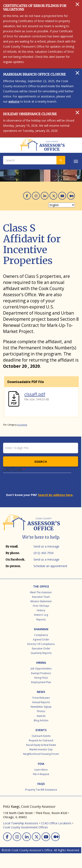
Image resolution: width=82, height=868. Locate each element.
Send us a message (46, 546)
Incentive (22, 425)
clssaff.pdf (35, 394)
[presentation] (37, 485)
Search (41, 461)
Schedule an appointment (50, 566)
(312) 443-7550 (44, 553)
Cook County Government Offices (25, 827)
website (14, 101)
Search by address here (55, 495)
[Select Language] (62, 205)
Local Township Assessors (21, 823)
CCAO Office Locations (56, 823)
